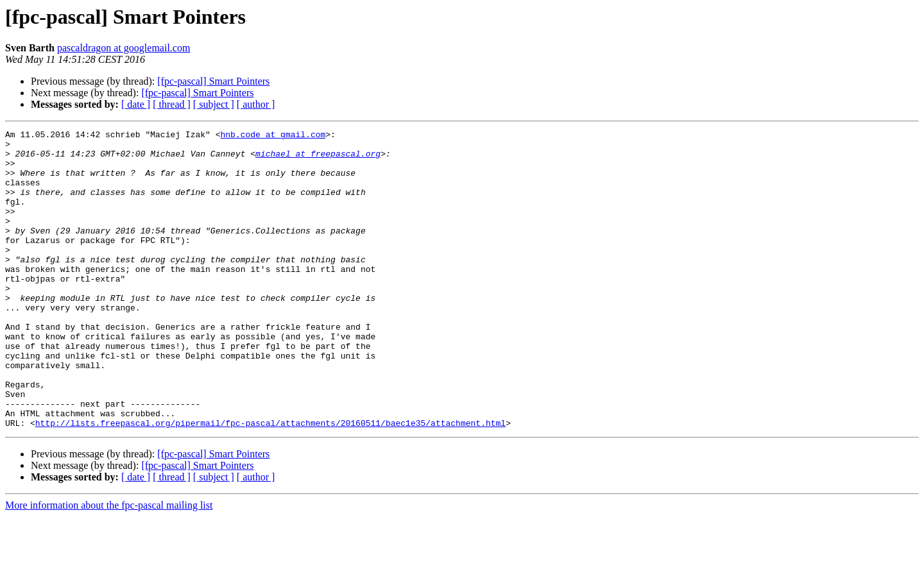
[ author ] (256, 104)
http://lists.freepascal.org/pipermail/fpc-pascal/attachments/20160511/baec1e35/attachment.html (270, 482)
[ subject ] (214, 104)
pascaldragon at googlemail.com (124, 48)
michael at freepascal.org (318, 159)
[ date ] (136, 104)
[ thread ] (172, 104)
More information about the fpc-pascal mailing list (109, 565)
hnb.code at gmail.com (273, 136)
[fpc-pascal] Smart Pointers (213, 81)
